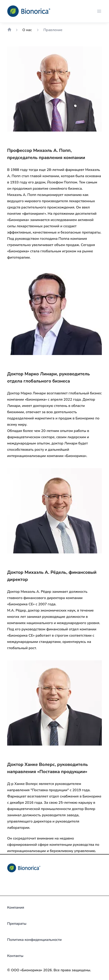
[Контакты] (15, 956)
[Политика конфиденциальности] (34, 940)
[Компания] (16, 908)
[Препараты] (17, 924)
